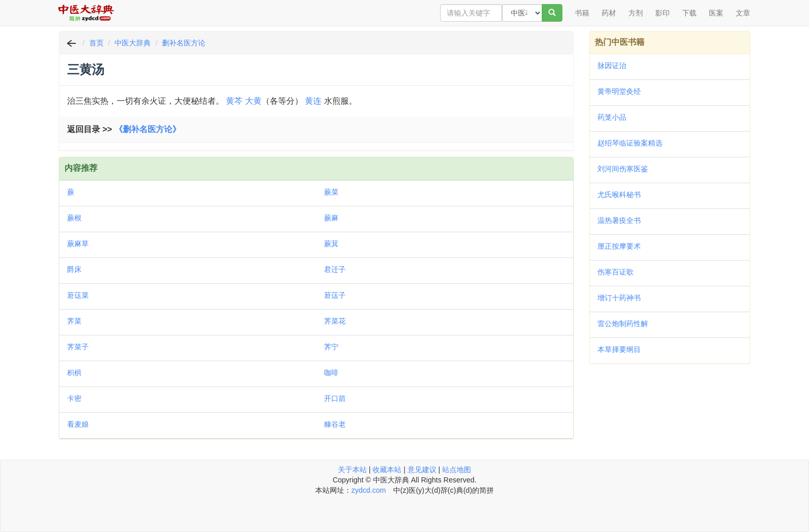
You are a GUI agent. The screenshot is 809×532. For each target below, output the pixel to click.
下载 (689, 13)
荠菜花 (335, 321)
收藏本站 (387, 470)
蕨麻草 (78, 244)
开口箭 (335, 398)
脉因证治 (612, 66)
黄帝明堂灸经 (619, 91)
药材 (609, 13)
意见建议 (422, 470)
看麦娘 (78, 424)
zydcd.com (369, 490)
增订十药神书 (619, 298)
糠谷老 (335, 424)
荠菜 (74, 321)
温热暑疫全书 (619, 220)
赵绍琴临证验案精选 (630, 143)
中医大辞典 (133, 43)
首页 (96, 43)
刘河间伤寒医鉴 (623, 169)
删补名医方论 (184, 43)
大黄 (253, 101)
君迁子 (335, 269)
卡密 (74, 398)
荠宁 (331, 347)
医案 (716, 13)
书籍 (582, 13)
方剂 (636, 13)
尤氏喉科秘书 (619, 195)
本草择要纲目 (619, 349)
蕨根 (74, 218)
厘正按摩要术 (619, 246)
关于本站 (352, 470)
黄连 (313, 101)
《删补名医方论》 (148, 129)
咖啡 (331, 373)
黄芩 (234, 101)
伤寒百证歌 (616, 272)
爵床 (74, 269)
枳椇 (74, 373)
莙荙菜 (78, 295)
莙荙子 (335, 295)
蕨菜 (331, 192)
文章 (743, 13)
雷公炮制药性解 (623, 324)
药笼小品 (612, 117)
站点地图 (457, 470)
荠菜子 (78, 347)
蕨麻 (331, 218)
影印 (662, 13)
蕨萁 (331, 244)
